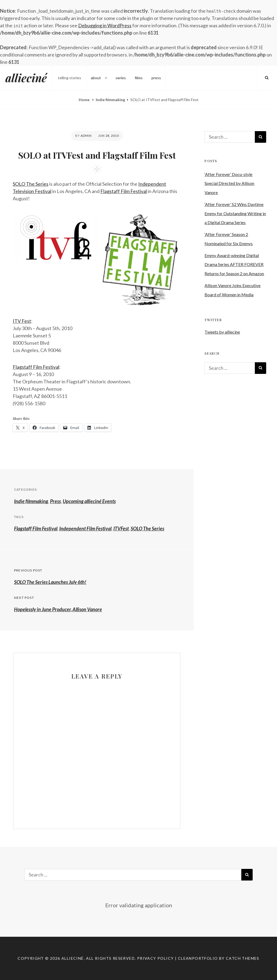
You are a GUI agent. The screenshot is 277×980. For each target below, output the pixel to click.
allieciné (26, 78)
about (99, 78)
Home (85, 100)
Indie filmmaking (110, 100)
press (156, 78)
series (121, 78)
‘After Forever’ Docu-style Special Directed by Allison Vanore (229, 183)
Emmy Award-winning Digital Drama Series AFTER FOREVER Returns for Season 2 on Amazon (234, 265)
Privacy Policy (156, 958)
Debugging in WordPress (105, 25)
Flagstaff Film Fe (30, 367)
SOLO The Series (31, 184)
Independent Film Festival (85, 529)
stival (54, 367)
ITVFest (121, 529)
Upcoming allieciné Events (89, 501)
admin (86, 136)
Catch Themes (243, 958)
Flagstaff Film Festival (124, 191)
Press (55, 501)
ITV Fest (22, 321)
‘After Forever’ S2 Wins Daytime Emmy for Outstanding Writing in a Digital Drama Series (235, 213)
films (139, 78)
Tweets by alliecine (222, 332)
